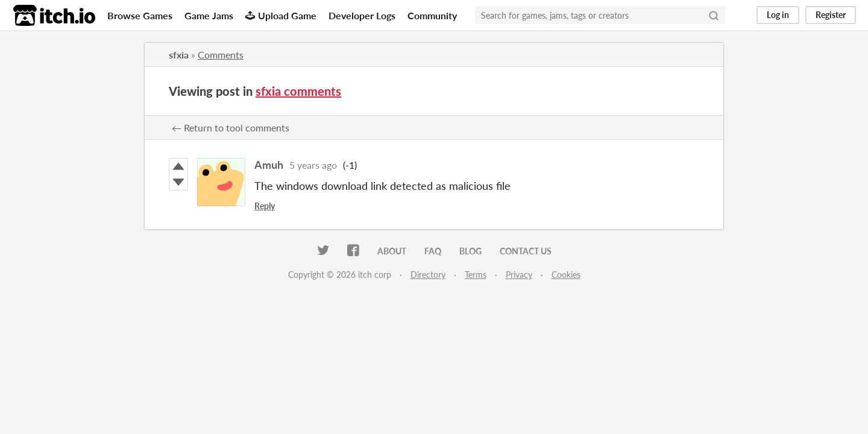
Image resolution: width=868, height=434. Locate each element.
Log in (778, 15)
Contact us (526, 251)
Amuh (269, 165)
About (392, 251)
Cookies (566, 275)
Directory (428, 275)
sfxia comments (298, 91)
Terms (476, 275)
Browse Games (140, 15)
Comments (221, 55)
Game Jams (209, 15)
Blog (470, 251)
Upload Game (281, 15)
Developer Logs (362, 15)
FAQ (433, 251)
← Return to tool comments (231, 127)
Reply (265, 206)
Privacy (519, 275)
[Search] (714, 15)
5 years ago (313, 165)
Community (432, 15)
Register (831, 15)
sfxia (179, 55)
